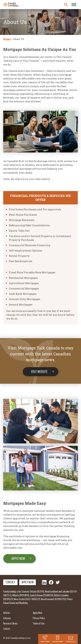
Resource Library (10, 623)
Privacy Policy (39, 618)
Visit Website (39, 372)
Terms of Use (39, 623)
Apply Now (18, 559)
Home (7, 39)
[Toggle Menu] (74, 4)
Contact (10, 582)
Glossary (7, 618)
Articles (7, 613)
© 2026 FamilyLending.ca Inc (17, 638)
